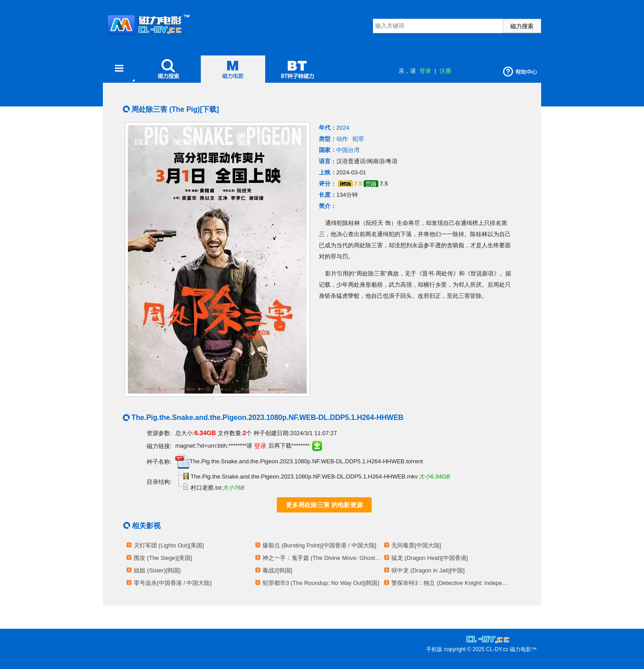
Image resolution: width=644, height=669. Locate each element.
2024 (343, 128)
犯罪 (358, 139)
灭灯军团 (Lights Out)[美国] (169, 545)
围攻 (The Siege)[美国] (163, 558)
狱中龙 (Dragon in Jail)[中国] (428, 570)
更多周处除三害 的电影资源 (324, 505)
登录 (425, 71)
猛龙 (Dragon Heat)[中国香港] (430, 558)
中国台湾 (348, 150)
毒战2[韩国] (277, 570)
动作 (342, 139)
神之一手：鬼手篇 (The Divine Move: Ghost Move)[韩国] (322, 558)
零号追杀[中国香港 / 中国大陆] (173, 583)
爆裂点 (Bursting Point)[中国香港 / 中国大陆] (319, 545)
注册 (445, 71)
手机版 (434, 649)
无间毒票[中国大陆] (416, 545)
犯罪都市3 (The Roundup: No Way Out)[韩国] (321, 583)
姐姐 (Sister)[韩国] (157, 570)
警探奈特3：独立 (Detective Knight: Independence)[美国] (451, 583)
